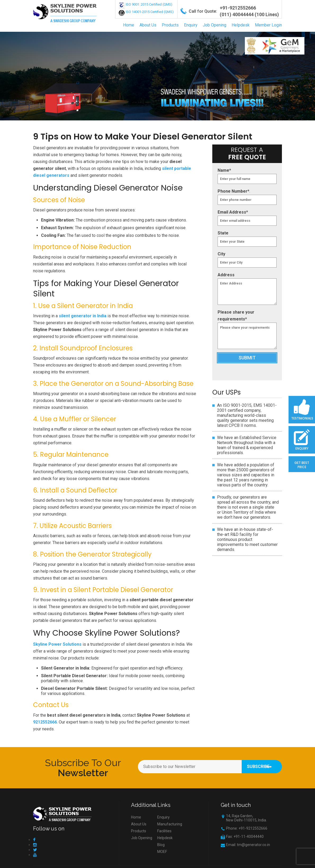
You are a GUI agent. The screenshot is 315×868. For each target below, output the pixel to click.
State (223, 233)
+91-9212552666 (238, 8)
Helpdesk (241, 25)
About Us (148, 25)
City (221, 254)
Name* (224, 170)
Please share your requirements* (236, 316)
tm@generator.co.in (253, 845)
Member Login (268, 25)
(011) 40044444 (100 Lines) (249, 14)
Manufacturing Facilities (170, 828)
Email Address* (233, 212)
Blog (161, 845)
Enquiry (191, 25)
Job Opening (215, 25)
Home (129, 25)
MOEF (162, 852)
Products (170, 25)
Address (226, 275)
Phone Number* (233, 191)
